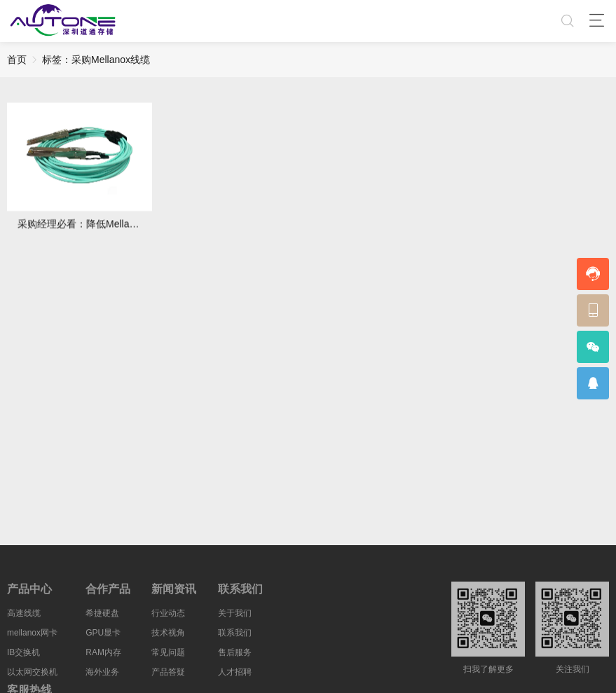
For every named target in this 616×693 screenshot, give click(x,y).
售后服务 (235, 656)
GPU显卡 (103, 636)
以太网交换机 (32, 675)
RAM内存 (103, 656)
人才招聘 (235, 675)
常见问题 (168, 656)
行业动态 (168, 617)
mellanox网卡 (32, 636)
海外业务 (102, 675)
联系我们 (235, 636)
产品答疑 (168, 675)
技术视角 (168, 636)
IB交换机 (23, 656)
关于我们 (235, 617)
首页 (17, 60)
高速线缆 (24, 617)
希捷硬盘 (102, 617)
